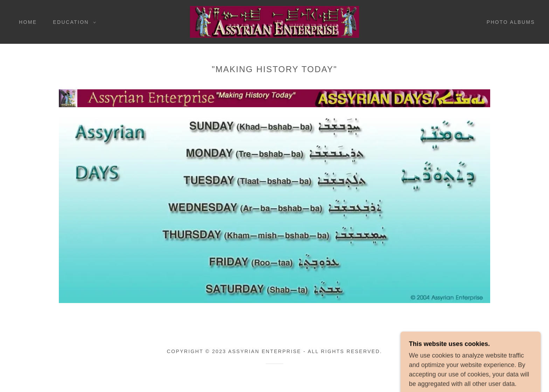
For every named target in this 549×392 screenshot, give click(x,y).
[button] (72, 22)
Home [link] (28, 22)
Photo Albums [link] (511, 22)
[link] (274, 21)
